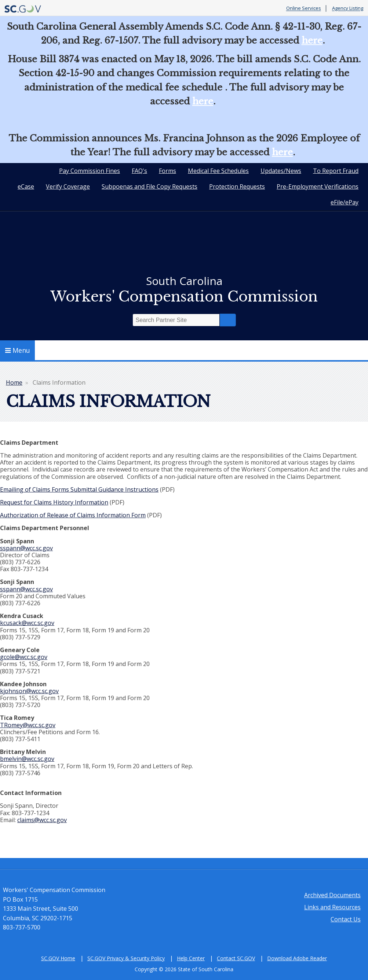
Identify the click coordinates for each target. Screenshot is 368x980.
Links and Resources (332, 907)
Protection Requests (237, 186)
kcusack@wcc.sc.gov (27, 623)
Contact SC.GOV (236, 958)
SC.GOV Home (58, 958)
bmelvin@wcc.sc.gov (27, 759)
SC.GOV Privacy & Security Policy (126, 958)
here (312, 40)
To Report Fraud (336, 171)
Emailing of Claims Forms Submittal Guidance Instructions (79, 489)
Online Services (304, 8)
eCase (26, 186)
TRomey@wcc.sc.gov (28, 725)
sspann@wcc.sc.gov (26, 548)
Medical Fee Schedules (218, 171)
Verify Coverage (68, 186)
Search (228, 320)
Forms (167, 171)
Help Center (191, 958)
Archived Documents (332, 895)
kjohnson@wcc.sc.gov (29, 691)
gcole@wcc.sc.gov (24, 657)
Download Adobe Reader (297, 958)
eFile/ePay (345, 202)
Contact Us (346, 919)
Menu (18, 350)
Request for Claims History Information (54, 502)
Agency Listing (348, 8)
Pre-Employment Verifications (318, 186)
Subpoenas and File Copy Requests (150, 186)
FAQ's (139, 171)
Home (14, 382)
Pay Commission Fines (90, 171)
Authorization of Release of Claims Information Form (73, 515)
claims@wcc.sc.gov (42, 820)
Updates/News (281, 171)
